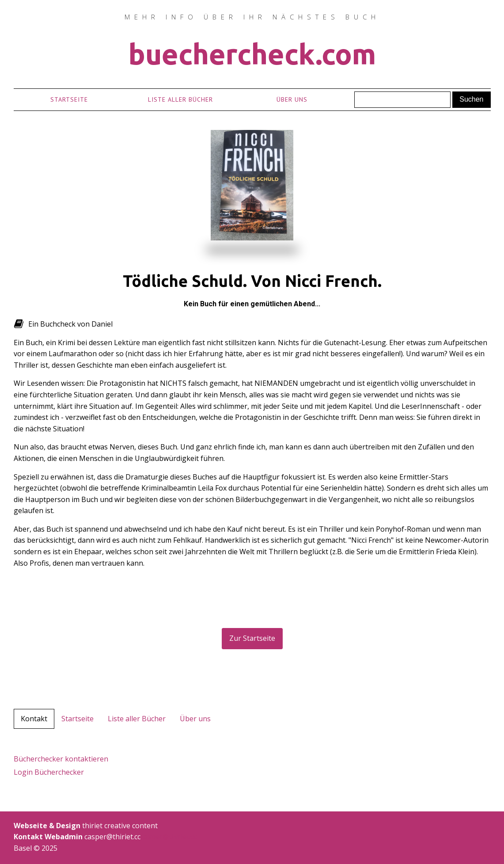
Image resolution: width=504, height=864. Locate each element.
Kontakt (34, 719)
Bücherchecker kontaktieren (61, 759)
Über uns (292, 99)
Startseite (69, 99)
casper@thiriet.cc (169, 837)
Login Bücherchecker (49, 772)
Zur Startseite (252, 638)
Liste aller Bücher (180, 99)
